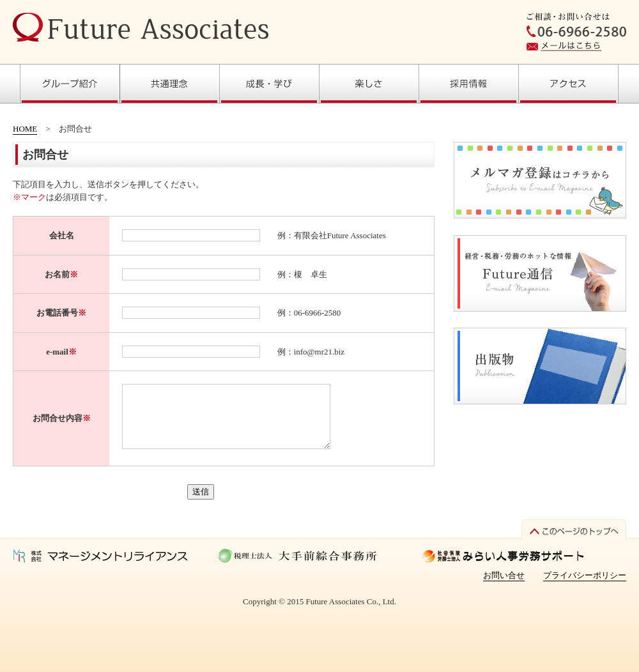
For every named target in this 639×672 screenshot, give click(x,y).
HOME (25, 129)
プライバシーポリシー (585, 575)
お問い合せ (504, 575)
